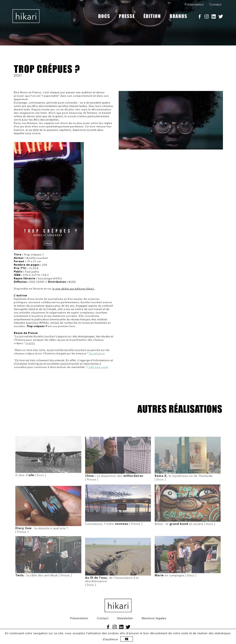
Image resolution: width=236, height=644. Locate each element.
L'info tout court (98, 367)
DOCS (104, 16)
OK (127, 639)
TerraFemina (97, 354)
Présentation (194, 5)
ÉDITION (152, 16)
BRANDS (178, 16)
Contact (215, 5)
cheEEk (30, 343)
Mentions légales (154, 619)
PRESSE (127, 16)
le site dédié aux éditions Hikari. (73, 289)
